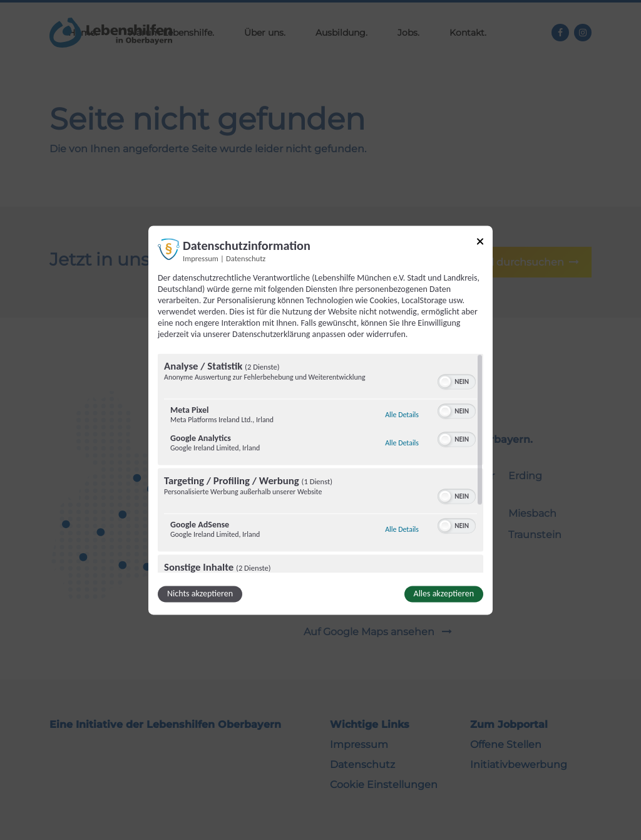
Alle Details (402, 415)
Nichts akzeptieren (200, 594)
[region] (320, 463)
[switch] (457, 380)
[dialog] (320, 420)
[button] (445, 381)
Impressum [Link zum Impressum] (201, 258)
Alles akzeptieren (444, 594)
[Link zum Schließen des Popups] (480, 243)
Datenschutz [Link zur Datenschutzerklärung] (246, 258)
